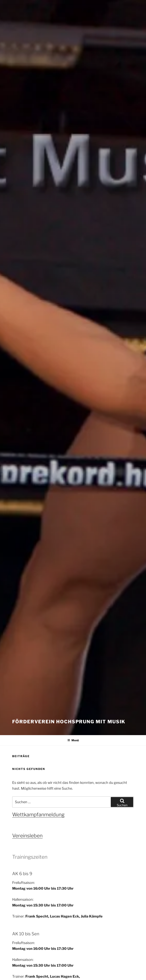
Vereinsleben (27, 836)
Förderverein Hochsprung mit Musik (69, 722)
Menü (73, 740)
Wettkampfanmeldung (38, 815)
